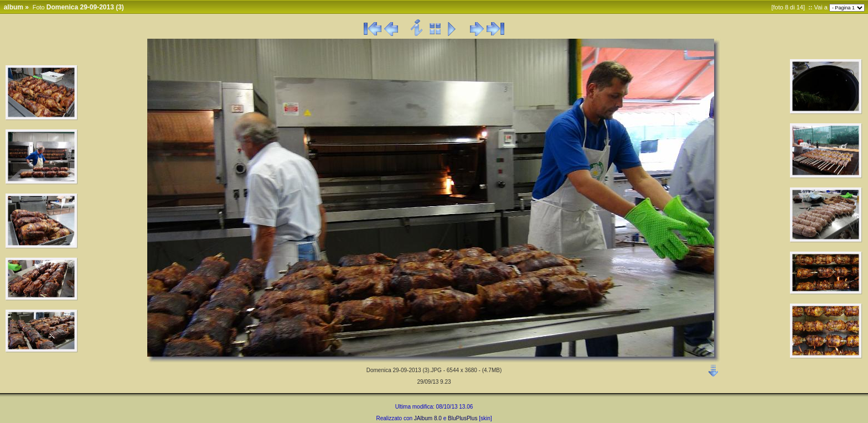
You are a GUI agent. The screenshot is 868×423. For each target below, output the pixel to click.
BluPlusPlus (463, 418)
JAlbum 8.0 (428, 418)
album (14, 7)
